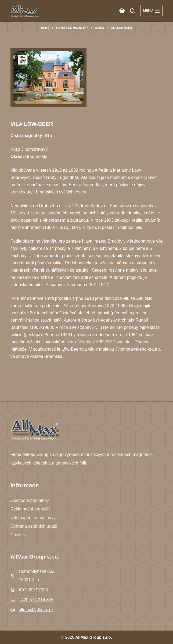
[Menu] (151, 11)
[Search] (132, 11)
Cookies (18, 535)
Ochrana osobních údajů (34, 526)
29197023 (38, 590)
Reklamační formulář (30, 509)
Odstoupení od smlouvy (33, 518)
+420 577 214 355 (36, 600)
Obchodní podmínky (30, 500)
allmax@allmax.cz (36, 610)
